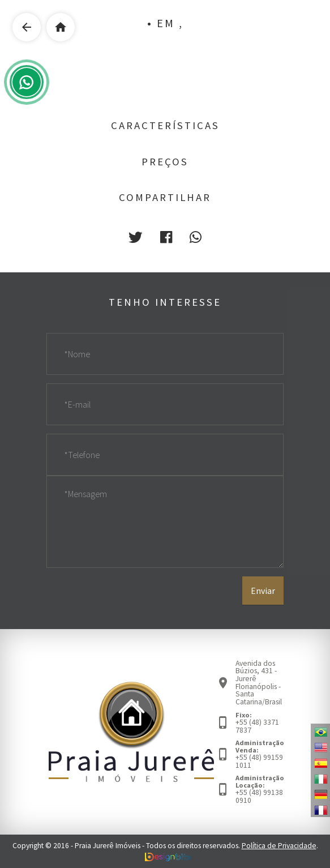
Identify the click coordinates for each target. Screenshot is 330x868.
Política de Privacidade (279, 846)
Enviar (263, 591)
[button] (135, 238)
